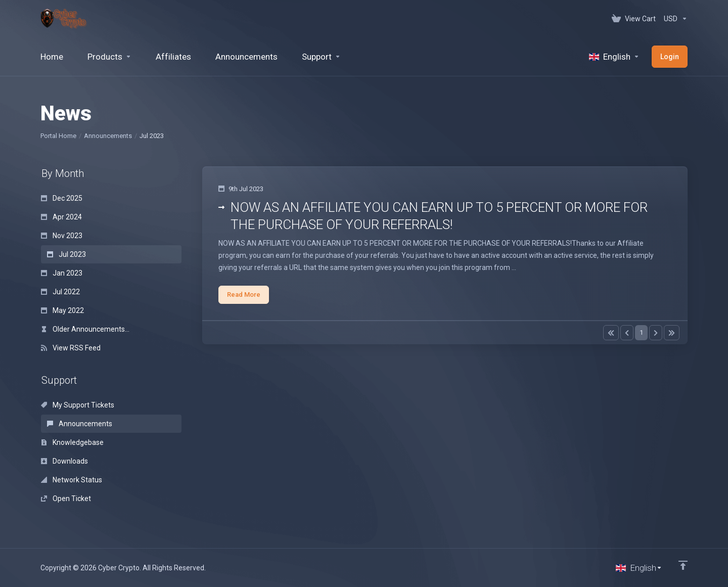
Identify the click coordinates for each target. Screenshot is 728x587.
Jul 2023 (66, 254)
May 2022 (62, 310)
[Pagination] (611, 333)
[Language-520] (614, 57)
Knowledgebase (72, 442)
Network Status (72, 480)
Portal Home (58, 136)
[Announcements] (246, 57)
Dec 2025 (62, 198)
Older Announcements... (85, 329)
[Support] (321, 57)
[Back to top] (683, 565)
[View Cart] (634, 19)
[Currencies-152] (674, 19)
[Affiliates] (173, 57)
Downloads (64, 461)
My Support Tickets (78, 405)
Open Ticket (66, 499)
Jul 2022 (60, 292)
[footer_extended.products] (109, 57)
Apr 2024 (61, 217)
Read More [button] (244, 295)
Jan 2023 (62, 273)
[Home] (52, 57)
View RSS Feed (71, 348)
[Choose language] (639, 568)
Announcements (108, 136)
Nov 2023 (62, 236)
